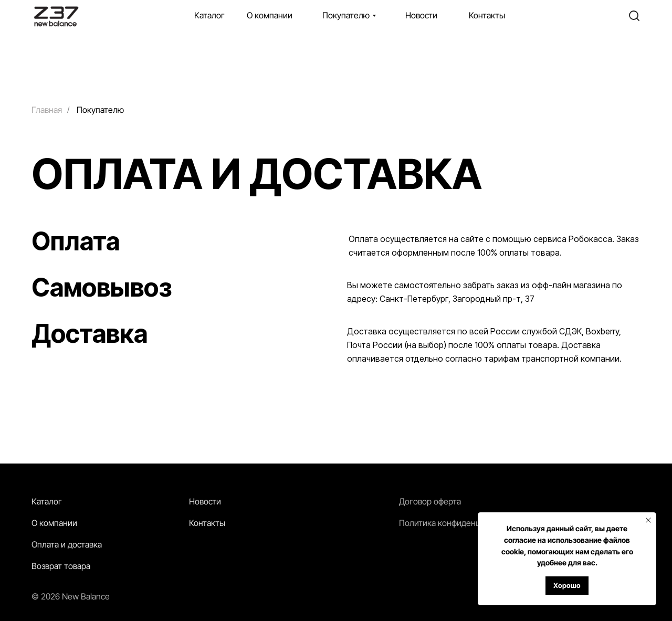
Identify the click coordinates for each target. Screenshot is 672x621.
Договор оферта (430, 501)
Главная (47, 110)
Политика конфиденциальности (460, 523)
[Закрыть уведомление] (648, 520)
